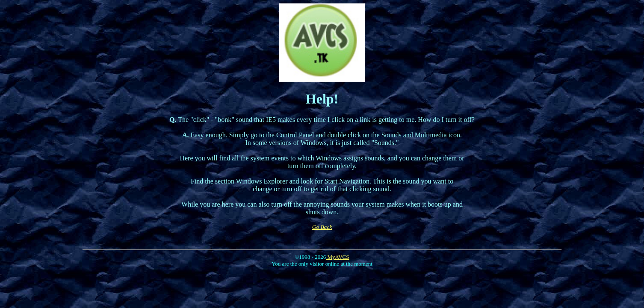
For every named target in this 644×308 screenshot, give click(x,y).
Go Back (322, 227)
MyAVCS (337, 257)
